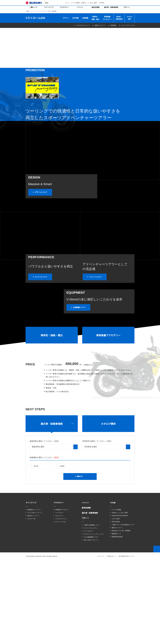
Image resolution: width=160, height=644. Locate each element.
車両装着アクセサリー (107, 18)
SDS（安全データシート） (91, 624)
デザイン (66, 18)
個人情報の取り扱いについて (126, 640)
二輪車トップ (29, 11)
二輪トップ (33, 7)
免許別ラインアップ (33, 599)
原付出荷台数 (116, 605)
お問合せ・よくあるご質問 (89, 3)
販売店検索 (96, 7)
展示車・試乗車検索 (111, 7)
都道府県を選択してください (45, 525)
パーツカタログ (88, 615)
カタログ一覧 (31, 602)
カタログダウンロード (79, 25)
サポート (127, 7)
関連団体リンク (116, 617)
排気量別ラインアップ (34, 593)
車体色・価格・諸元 (95, 18)
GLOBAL (102, 3)
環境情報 (112, 25)
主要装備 (85, 18)
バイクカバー (59, 596)
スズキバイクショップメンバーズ (93, 618)
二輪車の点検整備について (92, 609)
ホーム (68, 3)
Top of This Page (157, 633)
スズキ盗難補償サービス (91, 621)
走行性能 (76, 18)
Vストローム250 (46, 11)
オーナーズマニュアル (128, 25)
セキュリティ (59, 599)
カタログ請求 (130, 18)
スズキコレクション (61, 602)
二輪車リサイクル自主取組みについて (123, 608)
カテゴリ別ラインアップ (35, 596)
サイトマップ (101, 640)
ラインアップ (49, 7)
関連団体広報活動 (117, 620)
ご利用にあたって (111, 640)
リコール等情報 (75, 3)
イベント (80, 7)
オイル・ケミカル (61, 605)
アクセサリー (64, 7)
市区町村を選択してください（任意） (97, 525)
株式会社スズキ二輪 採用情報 (121, 614)
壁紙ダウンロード (97, 25)
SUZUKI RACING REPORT (119, 599)
